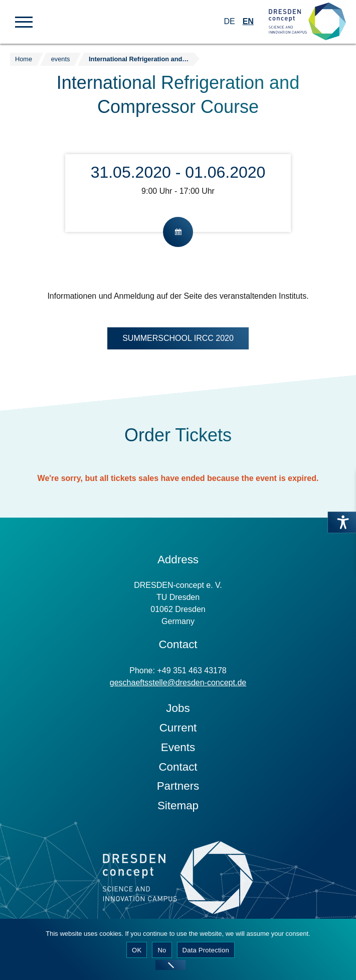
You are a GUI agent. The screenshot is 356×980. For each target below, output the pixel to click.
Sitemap (178, 806)
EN (248, 21)
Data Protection (206, 950)
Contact (178, 767)
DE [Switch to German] (229, 21)
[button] (24, 21)
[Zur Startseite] (307, 22)
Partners (178, 786)
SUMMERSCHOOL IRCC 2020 (178, 338)
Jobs (178, 708)
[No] (170, 965)
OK (137, 950)
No (162, 950)
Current (178, 728)
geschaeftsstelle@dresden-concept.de (178, 683)
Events (178, 747)
